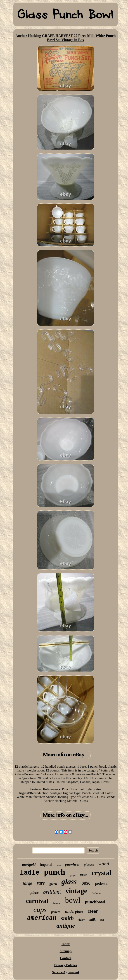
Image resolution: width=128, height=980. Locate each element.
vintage (76, 891)
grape (73, 875)
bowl (73, 900)
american (42, 918)
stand (104, 864)
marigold (29, 865)
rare (41, 883)
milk (92, 919)
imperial (46, 865)
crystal (102, 873)
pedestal (102, 883)
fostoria (57, 903)
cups (40, 910)
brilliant (52, 892)
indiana (96, 893)
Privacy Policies (65, 965)
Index (66, 944)
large (27, 883)
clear (93, 911)
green (53, 884)
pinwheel (72, 864)
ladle (30, 873)
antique (66, 926)
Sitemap (66, 951)
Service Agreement (66, 972)
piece (35, 893)
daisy (82, 920)
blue (59, 865)
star (102, 920)
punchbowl (95, 902)
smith (67, 918)
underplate (74, 911)
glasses (89, 865)
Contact (66, 958)
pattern (56, 912)
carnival (37, 901)
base (86, 883)
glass (69, 882)
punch (55, 872)
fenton (84, 875)
